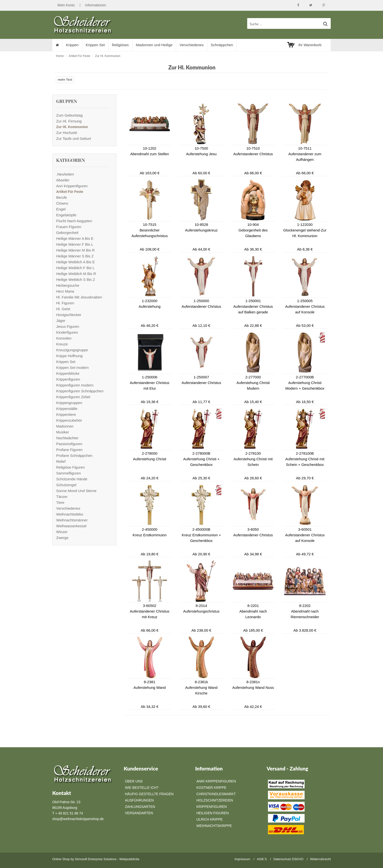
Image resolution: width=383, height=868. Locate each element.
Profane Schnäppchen (74, 456)
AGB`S (262, 859)
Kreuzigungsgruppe (72, 350)
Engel (61, 209)
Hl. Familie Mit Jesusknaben (79, 297)
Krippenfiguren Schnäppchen (80, 391)
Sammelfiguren (69, 473)
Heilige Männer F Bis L (75, 244)
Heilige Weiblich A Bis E (75, 262)
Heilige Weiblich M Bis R (76, 274)
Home (60, 56)
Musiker (63, 432)
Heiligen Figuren (213, 813)
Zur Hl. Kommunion (108, 56)
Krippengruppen (69, 403)
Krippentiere (66, 414)
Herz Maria (65, 291)
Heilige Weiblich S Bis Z (76, 280)
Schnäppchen (222, 45)
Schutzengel (66, 485)
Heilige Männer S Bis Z (75, 256)
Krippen (72, 45)
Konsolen (64, 338)
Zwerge (62, 538)
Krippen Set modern (72, 368)
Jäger (61, 321)
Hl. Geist (63, 309)
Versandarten (139, 813)
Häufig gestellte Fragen (149, 794)
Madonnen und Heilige (154, 45)
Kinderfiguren (67, 332)
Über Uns (134, 781)
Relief (61, 461)
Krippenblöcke (68, 373)
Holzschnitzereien (215, 800)
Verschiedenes (191, 45)
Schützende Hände (72, 479)
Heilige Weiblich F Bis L (75, 268)
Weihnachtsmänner (72, 520)
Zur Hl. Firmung (69, 121)
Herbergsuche (68, 285)
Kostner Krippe (211, 788)
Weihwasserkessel (71, 526)
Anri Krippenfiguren (72, 186)
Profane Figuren (69, 450)
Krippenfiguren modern (75, 385)
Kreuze (62, 344)
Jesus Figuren (68, 326)
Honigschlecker (69, 315)
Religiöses (120, 45)
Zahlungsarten (140, 807)
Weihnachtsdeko (70, 514)
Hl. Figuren (65, 303)
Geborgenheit (67, 233)
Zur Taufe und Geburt (74, 138)
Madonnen (65, 426)
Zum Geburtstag (69, 115)
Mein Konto (66, 5)
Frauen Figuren (69, 227)
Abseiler (63, 180)
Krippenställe (67, 409)
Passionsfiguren (69, 444)
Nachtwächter (67, 438)
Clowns (62, 203)
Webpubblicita (129, 859)
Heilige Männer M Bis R (75, 250)
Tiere (60, 502)
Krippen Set (95, 45)
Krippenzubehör (69, 420)
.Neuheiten (65, 174)
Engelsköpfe (66, 215)
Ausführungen (139, 800)
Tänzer (62, 497)
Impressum (242, 859)
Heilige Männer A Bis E (75, 238)
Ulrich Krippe (209, 819)
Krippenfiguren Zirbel (73, 397)
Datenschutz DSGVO (288, 859)
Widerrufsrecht (320, 859)
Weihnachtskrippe (214, 826)
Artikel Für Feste (79, 56)
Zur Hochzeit (67, 133)
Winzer (62, 532)
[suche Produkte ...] (289, 23)
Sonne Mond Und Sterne (76, 491)
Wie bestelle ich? (142, 788)
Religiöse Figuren (70, 467)
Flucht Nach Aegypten (74, 221)
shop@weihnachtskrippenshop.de (78, 819)
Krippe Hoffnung (69, 356)
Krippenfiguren (68, 379)
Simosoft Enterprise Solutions (96, 859)
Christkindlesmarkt (216, 794)
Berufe (62, 197)
